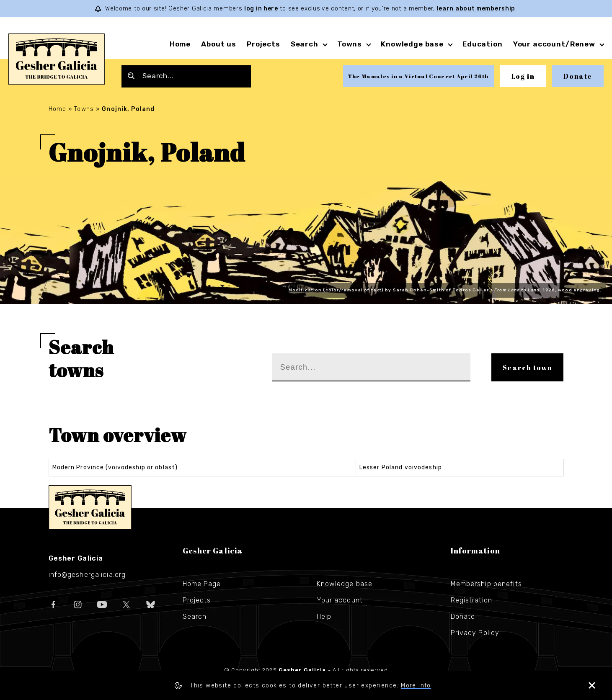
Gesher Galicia (90, 507)
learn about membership (476, 9)
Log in (523, 76)
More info (416, 686)
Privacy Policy (475, 633)
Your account (340, 600)
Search (305, 44)
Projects (263, 44)
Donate (578, 76)
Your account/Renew (554, 44)
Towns (350, 44)
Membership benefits (486, 584)
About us (219, 44)
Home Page (202, 584)
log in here (261, 9)
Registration (471, 600)
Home (180, 44)
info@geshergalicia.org (87, 575)
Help (324, 616)
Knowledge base (412, 44)
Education (483, 44)
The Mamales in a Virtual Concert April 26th (418, 76)
